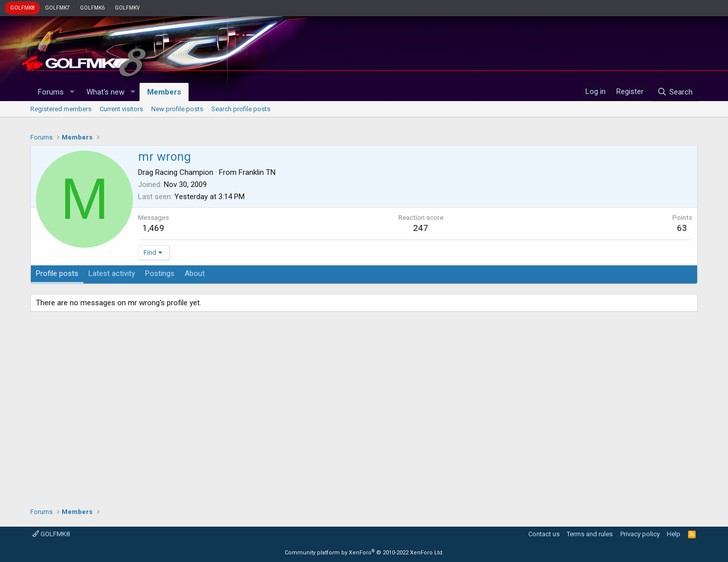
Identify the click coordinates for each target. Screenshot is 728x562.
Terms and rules (590, 534)
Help (674, 534)
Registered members (61, 109)
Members (164, 92)
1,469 (153, 228)
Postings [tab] (160, 273)
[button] (72, 92)
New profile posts (177, 109)
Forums (51, 92)
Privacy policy (640, 534)
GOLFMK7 (57, 8)
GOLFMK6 (92, 8)
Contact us (544, 534)
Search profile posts (241, 109)
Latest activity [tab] (112, 273)
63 (682, 228)
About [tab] (195, 273)
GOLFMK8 (22, 8)
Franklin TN (257, 172)
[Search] (675, 92)
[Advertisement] (364, 406)
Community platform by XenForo (364, 553)
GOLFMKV (127, 8)
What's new (105, 92)
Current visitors (121, 109)
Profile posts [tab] (57, 273)
